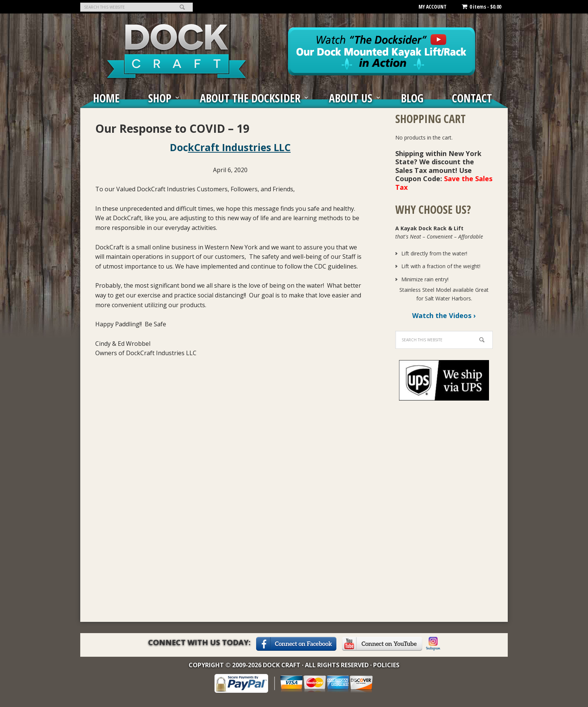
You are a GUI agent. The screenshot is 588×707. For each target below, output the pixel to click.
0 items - (481, 7)
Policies (386, 665)
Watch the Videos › (444, 315)
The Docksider (177, 51)
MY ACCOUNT (433, 7)
